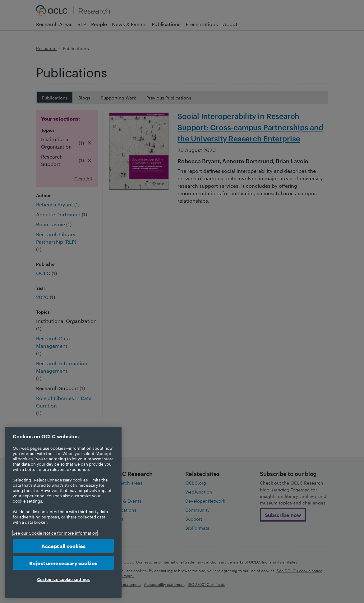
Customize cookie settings (63, 579)
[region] (63, 512)
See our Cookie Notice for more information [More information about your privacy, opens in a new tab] (55, 533)
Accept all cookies (63, 546)
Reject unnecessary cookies (63, 563)
